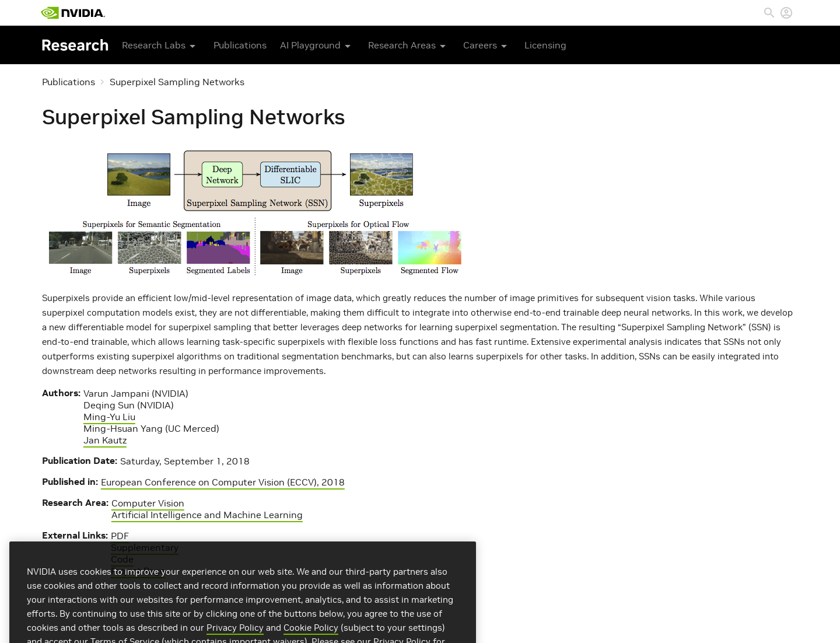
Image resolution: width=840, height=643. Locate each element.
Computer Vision (148, 503)
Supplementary (145, 547)
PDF (120, 536)
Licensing (545, 45)
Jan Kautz (105, 440)
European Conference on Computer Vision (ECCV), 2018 (223, 482)
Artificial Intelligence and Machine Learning (207, 515)
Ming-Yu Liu (109, 417)
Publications (240, 45)
